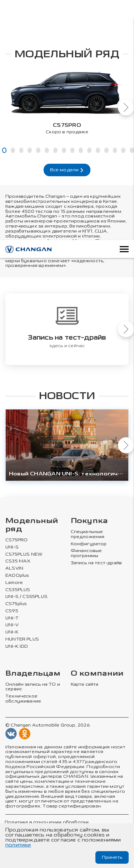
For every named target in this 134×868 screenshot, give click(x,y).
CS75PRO (16, 540)
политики (18, 845)
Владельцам (33, 674)
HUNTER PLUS (22, 639)
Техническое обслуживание (23, 699)
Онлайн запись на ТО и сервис (33, 687)
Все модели (67, 170)
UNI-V (12, 625)
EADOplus (17, 576)
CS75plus (16, 604)
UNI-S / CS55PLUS (26, 597)
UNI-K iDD (17, 646)
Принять (112, 857)
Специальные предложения (88, 534)
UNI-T (12, 618)
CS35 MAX (18, 561)
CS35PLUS (18, 589)
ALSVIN (14, 568)
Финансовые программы (86, 553)
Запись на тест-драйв (96, 563)
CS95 (12, 611)
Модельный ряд (32, 525)
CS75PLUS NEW (24, 554)
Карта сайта (85, 684)
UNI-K (12, 632)
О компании (97, 674)
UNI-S (12, 547)
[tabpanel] (67, 100)
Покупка (89, 521)
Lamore (14, 583)
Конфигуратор (89, 544)
